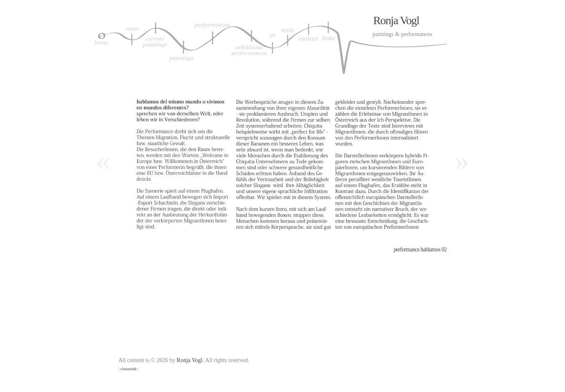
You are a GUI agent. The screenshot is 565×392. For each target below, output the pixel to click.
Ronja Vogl (396, 20)
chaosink (129, 369)
